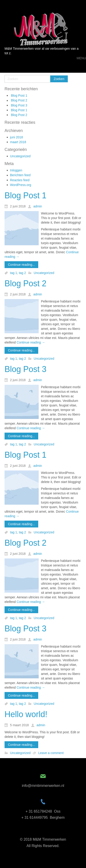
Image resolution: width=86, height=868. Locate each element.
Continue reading (31, 342)
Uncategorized (20, 156)
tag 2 (22, 273)
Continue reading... (21, 265)
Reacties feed (20, 180)
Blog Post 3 (19, 105)
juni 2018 (16, 137)
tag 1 (14, 273)
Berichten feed (20, 175)
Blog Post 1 (19, 96)
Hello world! (26, 714)
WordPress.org (21, 185)
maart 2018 (18, 142)
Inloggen (16, 170)
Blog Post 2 (19, 100)
